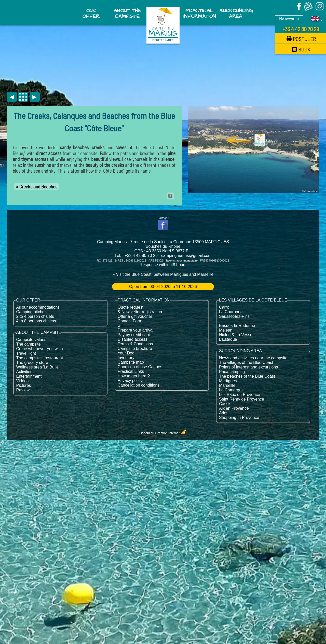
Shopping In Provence (239, 417)
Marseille (227, 385)
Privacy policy (130, 381)
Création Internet (171, 433)
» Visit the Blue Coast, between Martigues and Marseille (163, 274)
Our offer (91, 13)
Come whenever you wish (40, 349)
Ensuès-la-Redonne (237, 326)
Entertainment (29, 376)
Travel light (26, 353)
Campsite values (31, 340)
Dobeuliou (147, 433)
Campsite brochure (135, 348)
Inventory (126, 358)
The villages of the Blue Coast (246, 362)
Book (301, 49)
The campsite (29, 344)
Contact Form (130, 321)
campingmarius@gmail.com (186, 256)
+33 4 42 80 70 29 (301, 29)
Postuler (301, 39)
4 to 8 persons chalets (36, 321)
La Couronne (231, 312)
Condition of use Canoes (140, 367)
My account (289, 19)
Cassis (225, 404)
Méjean (226, 330)
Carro (224, 307)
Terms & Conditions (135, 344)
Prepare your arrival (136, 330)
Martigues (228, 381)
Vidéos (23, 381)
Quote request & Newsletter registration (140, 310)
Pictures (24, 385)
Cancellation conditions (139, 385)
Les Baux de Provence (240, 395)
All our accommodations (38, 307)
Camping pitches (31, 312)
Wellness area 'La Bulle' (38, 367)
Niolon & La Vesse (236, 335)
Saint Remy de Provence (242, 399)
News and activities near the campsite (253, 358)
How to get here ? (134, 376)
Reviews (24, 390)
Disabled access (133, 339)
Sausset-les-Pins (234, 316)
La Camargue (231, 390)
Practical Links (131, 371)
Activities (24, 372)
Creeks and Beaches (38, 187)
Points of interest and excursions (248, 367)
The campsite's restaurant (40, 358)
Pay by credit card (134, 335)
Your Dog (126, 353)
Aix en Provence (234, 408)
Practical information (200, 13)
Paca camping (232, 372)
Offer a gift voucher (135, 316)
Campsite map (131, 362)
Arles (224, 413)
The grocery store (32, 362)
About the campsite (127, 13)
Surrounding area (236, 13)
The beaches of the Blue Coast (247, 376)
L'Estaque (228, 339)
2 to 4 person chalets (35, 316)
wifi (121, 326)
